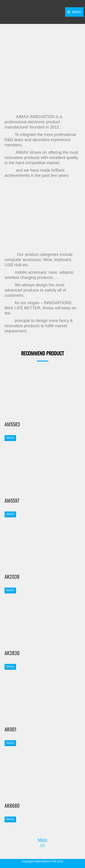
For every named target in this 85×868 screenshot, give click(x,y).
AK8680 (12, 805)
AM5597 (12, 500)
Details (10, 438)
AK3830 (12, 653)
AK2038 (12, 576)
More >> (42, 842)
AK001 (10, 729)
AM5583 (12, 424)
